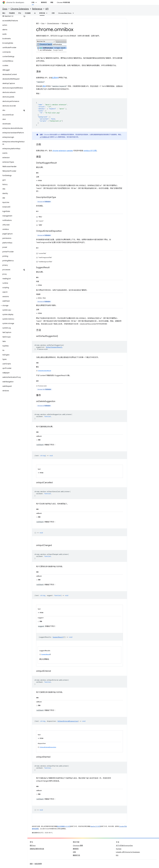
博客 (52, 2)
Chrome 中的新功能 (63, 2)
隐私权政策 (38, 864)
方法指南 (28, 13)
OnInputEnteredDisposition (48, 747)
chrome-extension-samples (63, 151)
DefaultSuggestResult (45, 371)
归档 (74, 852)
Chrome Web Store (65, 13)
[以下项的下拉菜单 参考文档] (47, 13)
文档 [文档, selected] (33, 2)
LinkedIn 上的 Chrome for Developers (128, 852)
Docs (5, 9)
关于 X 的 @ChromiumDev (124, 845)
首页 (37, 23)
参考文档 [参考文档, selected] (42, 13)
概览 (4, 13)
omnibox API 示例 (90, 151)
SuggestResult (46, 654)
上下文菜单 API (44, 137)
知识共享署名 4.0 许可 (64, 826)
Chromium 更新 (78, 845)
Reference (37, 9)
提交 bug (33, 845)
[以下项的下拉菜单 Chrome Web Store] (74, 13)
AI (35, 13)
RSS (117, 855)
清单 (44, 86)
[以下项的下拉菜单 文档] (37, 2)
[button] (13, 306)
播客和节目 (76, 855)
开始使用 (12, 13)
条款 (31, 864)
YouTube (119, 849)
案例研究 (44, 2)
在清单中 (55, 78)
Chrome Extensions (20, 9)
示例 (53, 13)
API (47, 9)
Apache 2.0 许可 (95, 826)
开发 (20, 13)
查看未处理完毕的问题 (37, 849)
